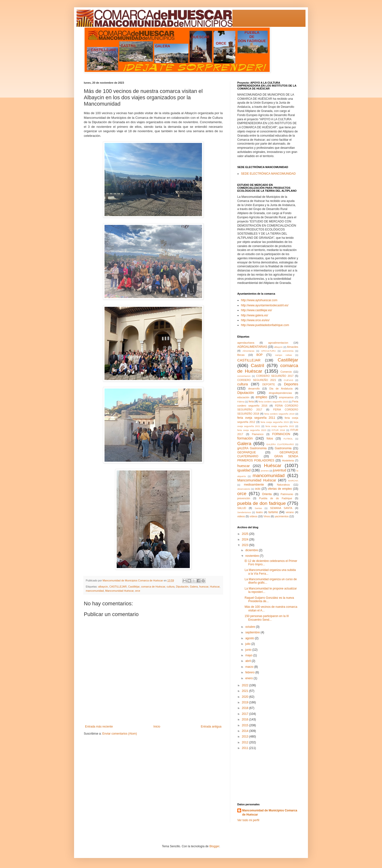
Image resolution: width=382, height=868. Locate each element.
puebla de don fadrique (262, 503)
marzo (250, 667)
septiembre (253, 632)
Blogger (214, 846)
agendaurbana (246, 343)
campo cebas (283, 355)
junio (249, 650)
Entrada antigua (211, 727)
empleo (261, 397)
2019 (246, 702)
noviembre (253, 556)
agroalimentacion (278, 343)
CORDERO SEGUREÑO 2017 (275, 376)
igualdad (244, 470)
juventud (279, 470)
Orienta (267, 494)
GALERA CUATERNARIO (280, 444)
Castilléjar (134, 587)
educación (243, 397)
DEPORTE (269, 384)
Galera (194, 587)
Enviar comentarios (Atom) (120, 734)
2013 (246, 737)
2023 (246, 545)
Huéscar (215, 587)
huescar (204, 587)
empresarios (286, 397)
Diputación (182, 587)
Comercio (286, 372)
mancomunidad (95, 591)
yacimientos (282, 516)
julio (248, 644)
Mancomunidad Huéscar (119, 591)
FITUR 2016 (278, 430)
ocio (258, 489)
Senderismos (244, 512)
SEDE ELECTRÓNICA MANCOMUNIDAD (268, 174)
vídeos (253, 516)
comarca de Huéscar (153, 587)
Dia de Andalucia (281, 389)
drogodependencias (280, 393)
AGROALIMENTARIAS (252, 347)
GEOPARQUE (247, 452)
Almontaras (249, 351)
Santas (258, 508)
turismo (273, 512)
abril (248, 661)
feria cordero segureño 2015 (273, 402)
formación (245, 438)
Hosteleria (288, 460)
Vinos (267, 516)
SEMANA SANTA (281, 508)
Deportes (291, 384)
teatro (259, 512)
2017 (246, 714)
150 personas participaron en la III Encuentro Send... (267, 618)
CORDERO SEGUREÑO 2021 (257, 380)
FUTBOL (288, 439)
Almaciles (293, 347)
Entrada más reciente (99, 727)
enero (249, 678)
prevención (244, 498)
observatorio (244, 489)
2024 (246, 539)
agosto (250, 638)
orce (138, 591)
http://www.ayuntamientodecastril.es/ (265, 305)
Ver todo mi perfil (248, 820)
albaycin (103, 587)
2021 (246, 691)
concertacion (244, 376)
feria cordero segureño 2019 (279, 414)
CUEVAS (289, 380)
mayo (249, 655)
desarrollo (254, 389)
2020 (246, 697)
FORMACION (281, 434)
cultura (171, 587)
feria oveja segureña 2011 (256, 418)
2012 (246, 742)
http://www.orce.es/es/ (255, 320)
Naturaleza (283, 485)
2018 (246, 708)
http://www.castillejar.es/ (256, 310)
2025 (246, 534)
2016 (246, 719)
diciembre (252, 550)
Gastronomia (283, 448)
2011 (246, 748)
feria (251, 401)
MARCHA (293, 481)
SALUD (242, 508)
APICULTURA (268, 351)
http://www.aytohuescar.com (259, 300)
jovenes (265, 471)
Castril (258, 365)
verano (290, 512)
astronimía (288, 351)
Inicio (157, 727)
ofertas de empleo (280, 489)
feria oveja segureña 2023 (252, 430)
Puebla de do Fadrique (276, 498)
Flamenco (258, 434)
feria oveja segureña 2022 (280, 426)
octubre (251, 627)
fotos (270, 439)
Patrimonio (287, 494)
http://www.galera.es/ (254, 315)
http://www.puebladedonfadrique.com (265, 325)
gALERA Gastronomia (252, 448)
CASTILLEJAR (118, 587)
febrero (250, 672)
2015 (246, 725)
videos (241, 516)
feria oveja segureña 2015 (275, 422)
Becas (241, 355)
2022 (246, 685)
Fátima (241, 402)
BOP (260, 355)
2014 (246, 731)
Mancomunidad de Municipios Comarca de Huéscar (270, 813)
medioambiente (254, 485)
